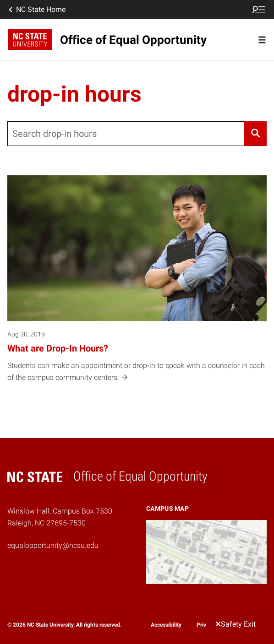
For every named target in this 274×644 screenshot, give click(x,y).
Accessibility (166, 625)
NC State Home (36, 10)
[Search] (255, 134)
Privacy (205, 625)
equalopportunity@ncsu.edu (53, 545)
